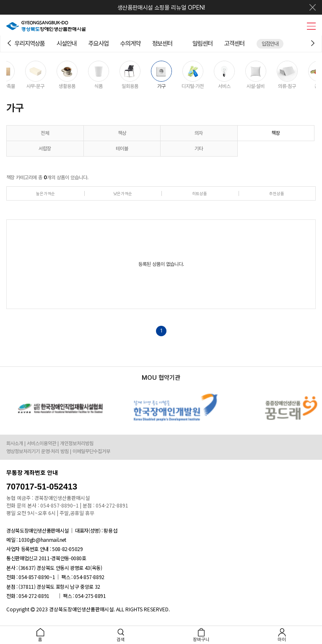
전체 (45, 133)
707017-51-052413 (42, 487)
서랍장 (45, 149)
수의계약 (130, 44)
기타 (199, 149)
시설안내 (67, 44)
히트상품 (200, 193)
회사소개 (15, 443)
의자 (199, 133)
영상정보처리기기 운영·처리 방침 (38, 451)
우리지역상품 (30, 44)
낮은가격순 (123, 193)
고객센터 (234, 44)
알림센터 (203, 44)
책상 (122, 133)
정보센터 (162, 44)
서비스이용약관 (42, 443)
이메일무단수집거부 (91, 451)
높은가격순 (45, 193)
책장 (276, 133)
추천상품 (277, 193)
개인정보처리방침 (77, 443)
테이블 (122, 149)
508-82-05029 (68, 549)
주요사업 (99, 44)
